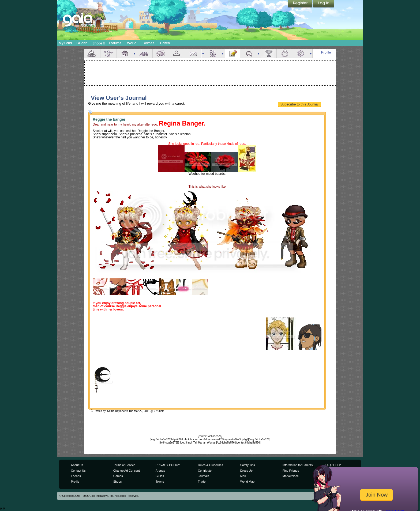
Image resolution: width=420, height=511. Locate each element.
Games (148, 43)
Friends (213, 53)
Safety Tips (248, 465)
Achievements (268, 53)
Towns (160, 482)
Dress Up (246, 471)
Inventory (177, 53)
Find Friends (291, 471)
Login (324, 4)
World (132, 43)
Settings (301, 53)
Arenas (160, 471)
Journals (204, 476)
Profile (326, 52)
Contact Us (78, 471)
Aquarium (161, 53)
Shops (99, 43)
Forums (115, 43)
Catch (165, 43)
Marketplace (291, 476)
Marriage (285, 53)
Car (144, 53)
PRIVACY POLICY (168, 465)
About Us (77, 465)
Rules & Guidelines (211, 465)
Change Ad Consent (127, 471)
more (134, 53)
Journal (232, 53)
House (125, 53)
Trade (202, 482)
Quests (249, 53)
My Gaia (65, 43)
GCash (82, 43)
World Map (247, 482)
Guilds (160, 476)
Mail (193, 53)
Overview (92, 53)
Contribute (205, 471)
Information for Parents (298, 465)
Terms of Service (124, 465)
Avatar (108, 53)
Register (300, 4)
